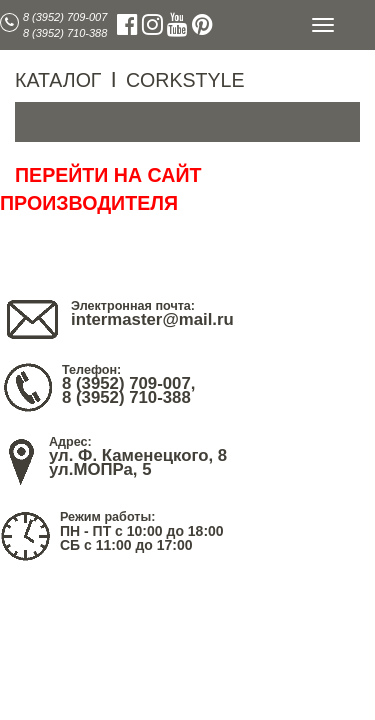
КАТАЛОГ (58, 80)
